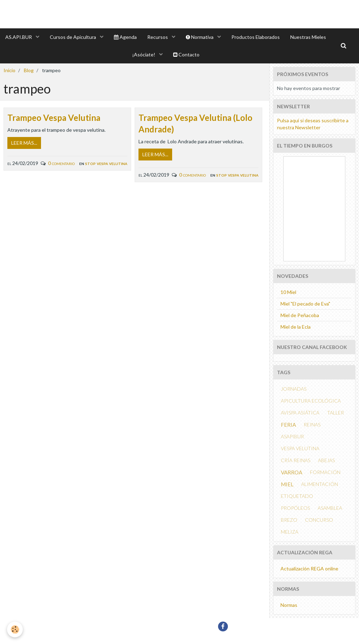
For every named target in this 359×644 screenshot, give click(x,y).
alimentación (320, 484)
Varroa (292, 472)
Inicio (9, 70)
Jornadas (294, 389)
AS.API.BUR (19, 37)
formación (325, 472)
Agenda (125, 37)
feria (288, 425)
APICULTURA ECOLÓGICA (311, 401)
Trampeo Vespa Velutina (54, 118)
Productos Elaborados (256, 37)
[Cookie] (15, 629)
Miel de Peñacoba (300, 315)
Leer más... (24, 143)
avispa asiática (300, 413)
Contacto (186, 54)
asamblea (330, 508)
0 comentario (61, 163)
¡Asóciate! (144, 54)
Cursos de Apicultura (73, 37)
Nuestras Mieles (308, 37)
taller (336, 413)
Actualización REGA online (309, 568)
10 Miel (288, 292)
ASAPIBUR (292, 436)
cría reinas (296, 460)
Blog (29, 70)
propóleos (295, 508)
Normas (289, 605)
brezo (289, 520)
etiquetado (297, 496)
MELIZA (290, 532)
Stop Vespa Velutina (106, 163)
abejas (326, 460)
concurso (319, 520)
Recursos (158, 37)
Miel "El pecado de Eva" (305, 304)
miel (287, 484)
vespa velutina (300, 448)
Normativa (200, 37)
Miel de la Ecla (296, 327)
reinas (312, 424)
